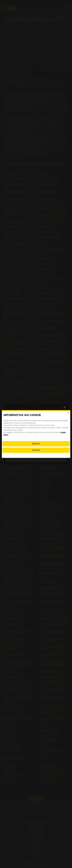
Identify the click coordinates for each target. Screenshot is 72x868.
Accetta (36, 450)
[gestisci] (36, 444)
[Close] (68, 413)
